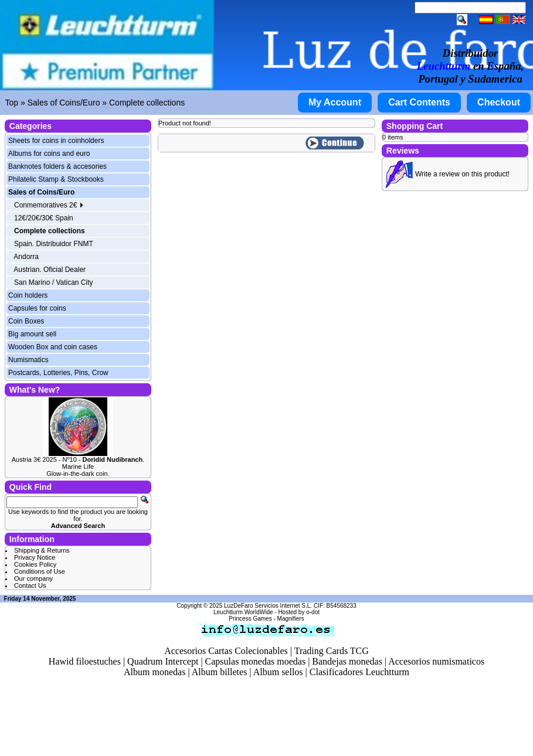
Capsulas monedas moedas (256, 661)
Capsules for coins (37, 308)
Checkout (499, 102)
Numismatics (28, 360)
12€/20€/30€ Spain (44, 218)
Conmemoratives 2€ (49, 205)
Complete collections (147, 103)
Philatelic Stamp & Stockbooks (56, 179)
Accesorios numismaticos (436, 661)
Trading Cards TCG (332, 651)
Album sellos (278, 672)
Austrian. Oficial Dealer (50, 270)
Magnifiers (291, 619)
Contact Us (30, 585)
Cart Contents (419, 102)
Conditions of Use (40, 571)
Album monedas (155, 672)
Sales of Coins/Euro (64, 103)
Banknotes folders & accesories (57, 166)
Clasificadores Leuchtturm (359, 672)
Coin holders (28, 295)
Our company (33, 578)
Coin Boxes (26, 321)
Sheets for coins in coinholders (56, 141)
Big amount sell (32, 334)
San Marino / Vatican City (54, 282)
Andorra (26, 257)
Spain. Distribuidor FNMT (54, 244)
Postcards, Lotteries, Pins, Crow (58, 373)
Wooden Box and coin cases (53, 347)
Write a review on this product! (462, 174)
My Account (335, 102)
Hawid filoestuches (85, 661)
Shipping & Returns (42, 550)
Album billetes (220, 672)
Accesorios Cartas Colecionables (226, 651)
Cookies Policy (35, 564)
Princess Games (250, 619)
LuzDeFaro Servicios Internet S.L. (268, 606)
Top (12, 103)
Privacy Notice (35, 557)
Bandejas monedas (347, 661)
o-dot (313, 612)
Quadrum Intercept (163, 661)
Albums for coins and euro (49, 154)
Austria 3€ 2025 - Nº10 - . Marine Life (78, 463)
